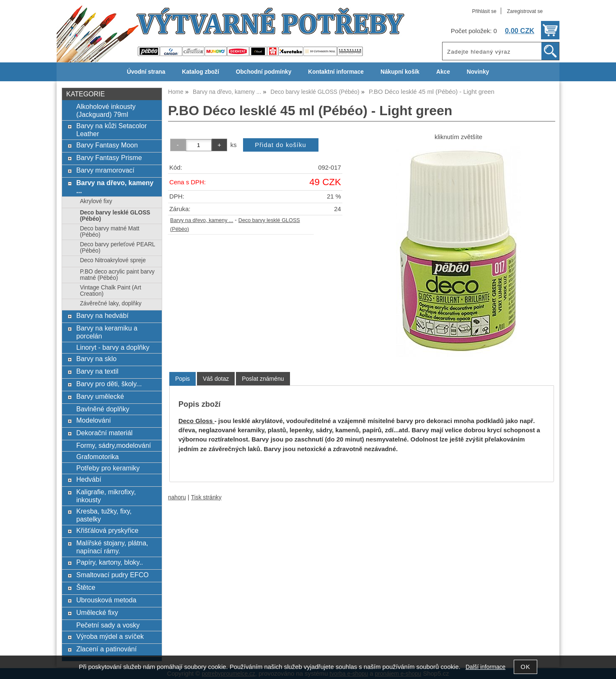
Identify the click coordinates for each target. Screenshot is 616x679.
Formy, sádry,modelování (114, 445)
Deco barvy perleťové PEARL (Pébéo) (118, 248)
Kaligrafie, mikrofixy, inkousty (106, 496)
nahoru (177, 497)
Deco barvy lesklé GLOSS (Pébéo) (115, 216)
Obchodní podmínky (264, 72)
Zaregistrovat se (525, 11)
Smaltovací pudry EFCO (113, 575)
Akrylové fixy (96, 201)
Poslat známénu (263, 379)
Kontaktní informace (336, 72)
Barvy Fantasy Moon (107, 145)
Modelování (94, 420)
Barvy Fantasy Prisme (109, 157)
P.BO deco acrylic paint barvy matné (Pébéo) (117, 275)
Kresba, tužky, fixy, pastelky (104, 515)
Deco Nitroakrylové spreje (113, 260)
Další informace (485, 667)
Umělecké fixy (97, 612)
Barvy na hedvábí (102, 315)
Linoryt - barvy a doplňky (113, 347)
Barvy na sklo (96, 359)
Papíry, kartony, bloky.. (110, 562)
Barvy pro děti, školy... (109, 384)
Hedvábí (89, 479)
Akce (443, 72)
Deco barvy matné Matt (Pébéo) (110, 232)
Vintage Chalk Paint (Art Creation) (111, 291)
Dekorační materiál (104, 433)
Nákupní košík (400, 72)
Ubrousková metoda (106, 600)
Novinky (478, 72)
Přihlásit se (484, 11)
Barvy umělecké (100, 396)
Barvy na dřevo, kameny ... (202, 220)
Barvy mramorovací (105, 170)
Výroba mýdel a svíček (110, 636)
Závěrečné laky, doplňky (111, 303)
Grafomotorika (97, 457)
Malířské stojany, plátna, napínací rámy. (112, 547)
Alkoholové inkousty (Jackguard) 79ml (106, 110)
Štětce (86, 587)
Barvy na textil (97, 371)
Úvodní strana (146, 72)
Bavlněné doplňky (103, 409)
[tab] (182, 379)
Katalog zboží (200, 72)
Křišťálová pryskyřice (107, 530)
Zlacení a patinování (106, 649)
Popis (182, 379)
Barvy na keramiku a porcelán (107, 332)
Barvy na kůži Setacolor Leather (111, 130)
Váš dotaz (216, 379)
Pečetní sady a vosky (108, 625)
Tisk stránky (206, 497)
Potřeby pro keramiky (108, 468)
